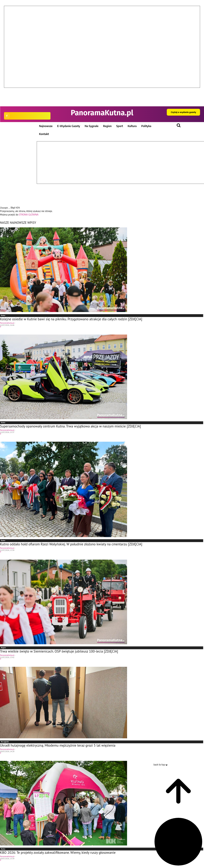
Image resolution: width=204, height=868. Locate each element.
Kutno (3, 315)
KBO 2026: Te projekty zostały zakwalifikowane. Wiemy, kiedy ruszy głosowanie (58, 853)
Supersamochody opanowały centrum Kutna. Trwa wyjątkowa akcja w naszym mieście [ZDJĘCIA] (70, 426)
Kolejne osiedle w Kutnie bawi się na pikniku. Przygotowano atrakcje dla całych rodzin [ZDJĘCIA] (71, 319)
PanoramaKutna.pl (7, 323)
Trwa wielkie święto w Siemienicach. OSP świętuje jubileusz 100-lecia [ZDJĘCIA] (59, 651)
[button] (102, 90)
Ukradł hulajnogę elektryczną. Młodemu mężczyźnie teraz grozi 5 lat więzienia (58, 745)
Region (3, 648)
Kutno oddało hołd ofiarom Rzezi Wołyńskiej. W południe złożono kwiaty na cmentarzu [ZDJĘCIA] (71, 544)
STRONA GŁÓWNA (29, 215)
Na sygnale (5, 742)
